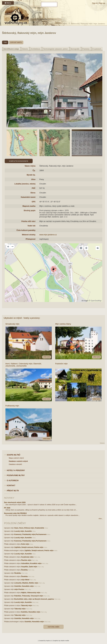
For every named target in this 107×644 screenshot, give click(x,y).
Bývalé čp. (31, 175)
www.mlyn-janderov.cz (48, 235)
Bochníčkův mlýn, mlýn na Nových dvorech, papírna (34, 599)
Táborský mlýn (26, 605)
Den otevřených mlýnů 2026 (15, 502)
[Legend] (98, 248)
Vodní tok (31, 226)
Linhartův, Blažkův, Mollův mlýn (26, 583)
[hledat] (49, 4)
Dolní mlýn (25, 544)
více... (101, 519)
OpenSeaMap (96, 301)
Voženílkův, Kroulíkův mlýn (31, 563)
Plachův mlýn (26, 560)
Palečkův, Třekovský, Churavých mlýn (29, 596)
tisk (5, 42)
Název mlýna (30, 166)
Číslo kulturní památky (26, 230)
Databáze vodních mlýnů (57, 24)
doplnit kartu (16, 42)
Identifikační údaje (11, 49)
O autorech (97, 49)
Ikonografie (75, 49)
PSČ (34, 188)
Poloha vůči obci (28, 221)
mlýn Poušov (19, 589)
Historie (25, 49)
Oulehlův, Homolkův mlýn (24, 586)
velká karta (47, 357)
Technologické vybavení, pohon (55, 49)
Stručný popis (30, 211)
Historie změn (53, 627)
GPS (34, 202)
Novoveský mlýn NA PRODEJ (15, 513)
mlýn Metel (25, 580)
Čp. (34, 170)
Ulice (33, 179)
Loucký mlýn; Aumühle (23, 531)
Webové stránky (29, 235)
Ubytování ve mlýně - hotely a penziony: (22, 318)
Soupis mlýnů (39, 24)
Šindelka (24, 570)
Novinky (9, 498)
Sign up (102, 3)
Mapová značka (29, 206)
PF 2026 (7, 508)
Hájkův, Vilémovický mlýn (31, 593)
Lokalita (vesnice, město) (25, 184)
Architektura (35, 49)
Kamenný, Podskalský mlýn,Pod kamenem (30, 534)
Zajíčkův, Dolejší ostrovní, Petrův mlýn (29, 547)
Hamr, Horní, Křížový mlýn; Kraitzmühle (29, 528)
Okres (33, 193)
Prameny (86, 49)
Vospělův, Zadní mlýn (29, 567)
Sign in (95, 3)
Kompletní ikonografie (19, 161)
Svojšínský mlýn (27, 557)
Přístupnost (30, 239)
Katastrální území (28, 197)
